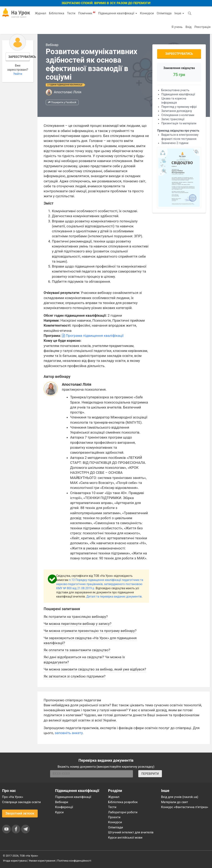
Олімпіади (116, 827)
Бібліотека (57, 13)
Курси (59, 812)
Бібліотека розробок (123, 802)
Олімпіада (164, 13)
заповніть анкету (69, 733)
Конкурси (147, 13)
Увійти (18, 74)
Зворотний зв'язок (20, 813)
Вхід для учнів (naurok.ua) (180, 797)
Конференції (64, 807)
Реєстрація (202, 27)
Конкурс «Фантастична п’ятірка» (185, 807)
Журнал (40, 13)
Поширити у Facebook (62, 102)
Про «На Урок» (13, 797)
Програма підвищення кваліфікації (93, 336)
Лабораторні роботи (123, 812)
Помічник (87, 13)
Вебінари (62, 802)
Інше (179, 13)
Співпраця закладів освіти (21, 802)
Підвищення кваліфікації (118, 13)
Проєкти (114, 817)
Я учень (177, 27)
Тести (71, 13)
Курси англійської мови (125, 838)
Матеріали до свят (175, 802)
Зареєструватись (19, 57)
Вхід (189, 27)
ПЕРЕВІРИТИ (150, 774)
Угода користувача (15, 861)
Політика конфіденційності (74, 861)
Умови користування (42, 861)
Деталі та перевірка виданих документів (114, 596)
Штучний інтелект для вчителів (131, 832)
